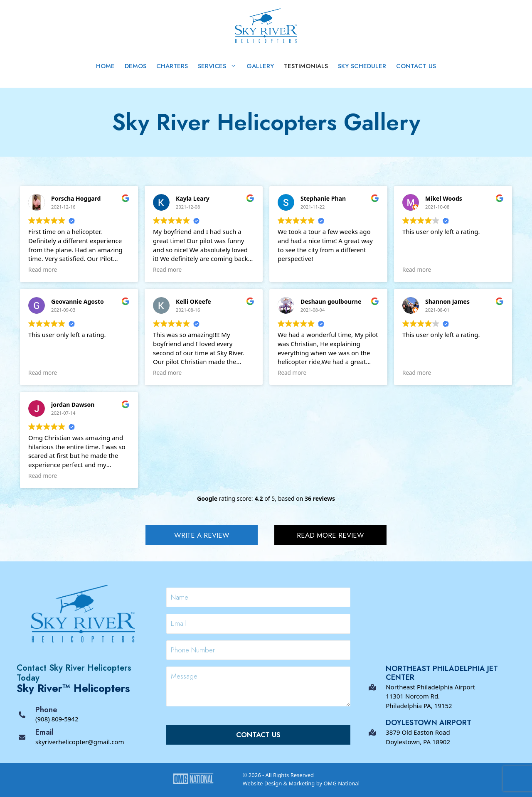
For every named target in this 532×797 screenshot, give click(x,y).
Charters (172, 66)
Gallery (260, 66)
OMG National (341, 783)
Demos (135, 66)
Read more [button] (43, 270)
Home (105, 66)
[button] (202, 535)
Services (220, 66)
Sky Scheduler (362, 66)
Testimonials (306, 66)
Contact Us (416, 66)
